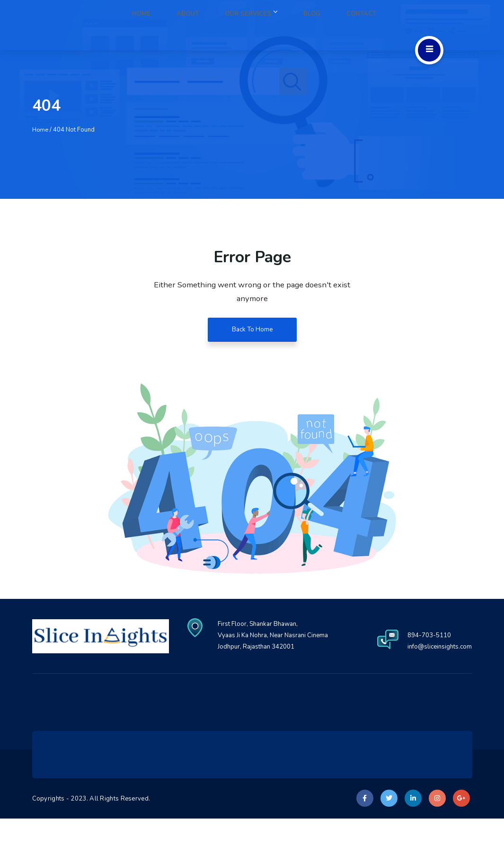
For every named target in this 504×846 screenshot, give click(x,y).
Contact (367, 25)
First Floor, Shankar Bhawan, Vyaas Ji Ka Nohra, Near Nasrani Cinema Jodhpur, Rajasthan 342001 (364, 636)
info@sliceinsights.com (438, 674)
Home (197, 25)
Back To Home (252, 330)
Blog (330, 25)
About (231, 25)
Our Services (282, 25)
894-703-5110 (425, 663)
